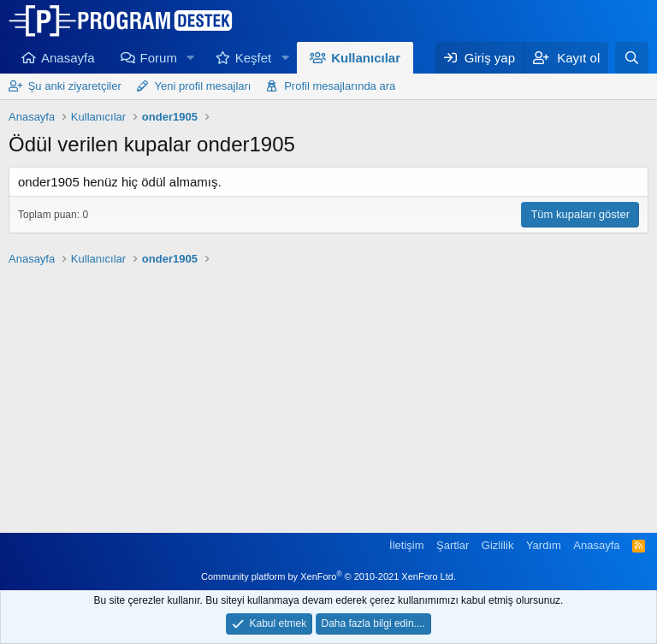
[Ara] (632, 58)
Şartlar (453, 545)
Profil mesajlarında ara (340, 86)
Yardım (544, 545)
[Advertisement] (328, 392)
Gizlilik (498, 545)
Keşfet (254, 58)
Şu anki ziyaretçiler (75, 86)
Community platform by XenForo (328, 576)
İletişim (406, 545)
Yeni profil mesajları (203, 86)
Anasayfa (68, 58)
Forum (159, 58)
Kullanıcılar (366, 58)
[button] (191, 58)
